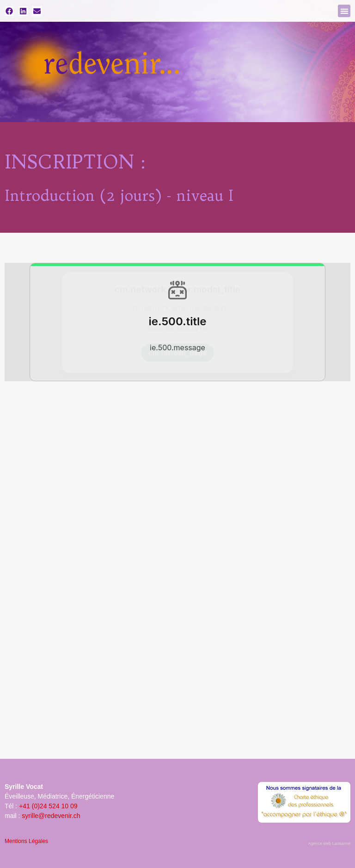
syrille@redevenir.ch (51, 816)
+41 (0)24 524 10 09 (48, 806)
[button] (344, 11)
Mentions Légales (26, 841)
